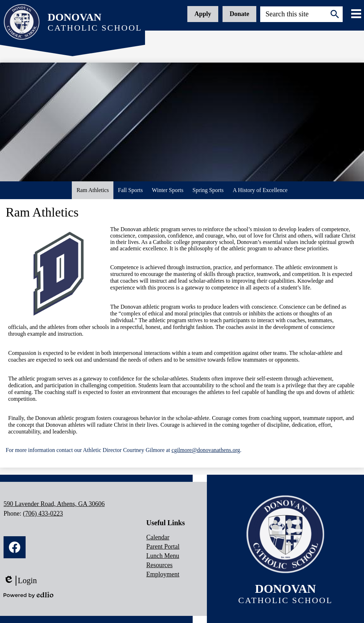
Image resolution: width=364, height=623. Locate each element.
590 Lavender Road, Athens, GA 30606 (54, 504)
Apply (203, 14)
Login (20, 581)
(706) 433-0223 (43, 513)
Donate (239, 14)
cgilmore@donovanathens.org (206, 450)
